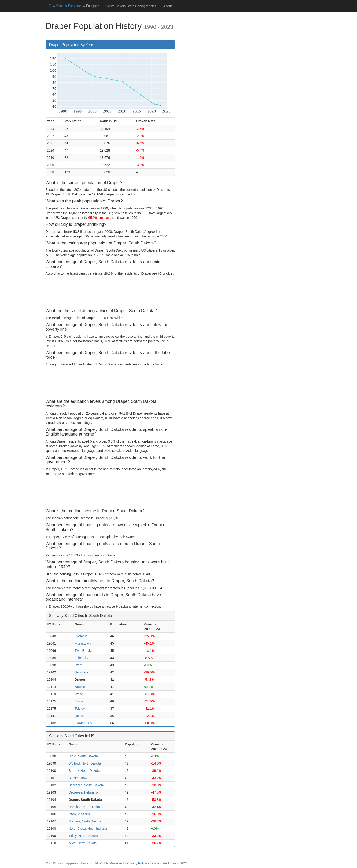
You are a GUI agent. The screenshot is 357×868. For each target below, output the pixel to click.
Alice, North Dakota (83, 843)
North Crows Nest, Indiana (88, 829)
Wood (79, 694)
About (168, 6)
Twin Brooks (84, 651)
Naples (80, 687)
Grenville (81, 636)
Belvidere (81, 672)
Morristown (83, 643)
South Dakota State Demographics (131, 6)
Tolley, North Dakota (83, 836)
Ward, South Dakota (83, 756)
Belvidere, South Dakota (86, 785)
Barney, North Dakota (84, 771)
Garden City (83, 723)
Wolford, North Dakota (85, 763)
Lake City (81, 658)
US (48, 6)
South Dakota (69, 6)
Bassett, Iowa (78, 778)
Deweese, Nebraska (83, 792)
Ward (79, 665)
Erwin (79, 701)
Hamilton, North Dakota (86, 807)
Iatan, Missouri (79, 814)
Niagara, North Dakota (85, 821)
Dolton (79, 716)
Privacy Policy (137, 863)
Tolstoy (80, 709)
